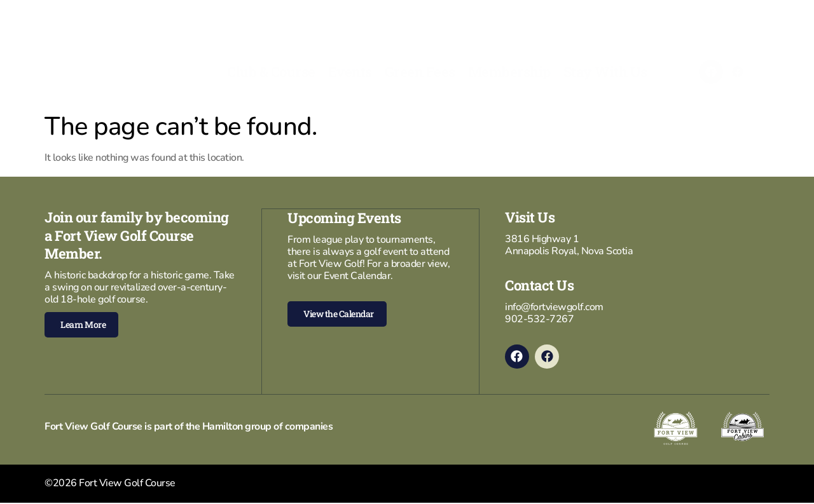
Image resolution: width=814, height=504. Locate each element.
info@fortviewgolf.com (554, 307)
